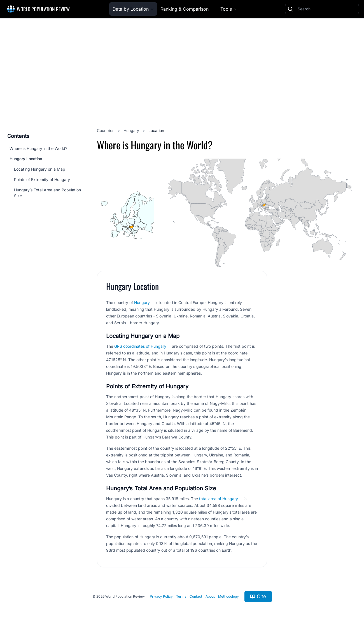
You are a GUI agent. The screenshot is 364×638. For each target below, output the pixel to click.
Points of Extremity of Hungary (42, 179)
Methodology (228, 596)
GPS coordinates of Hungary (140, 346)
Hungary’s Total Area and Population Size (47, 193)
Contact (196, 596)
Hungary (132, 130)
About (210, 596)
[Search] (327, 9)
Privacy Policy (161, 596)
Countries (106, 130)
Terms (181, 596)
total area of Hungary (219, 499)
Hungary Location (26, 159)
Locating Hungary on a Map (40, 169)
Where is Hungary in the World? (38, 148)
